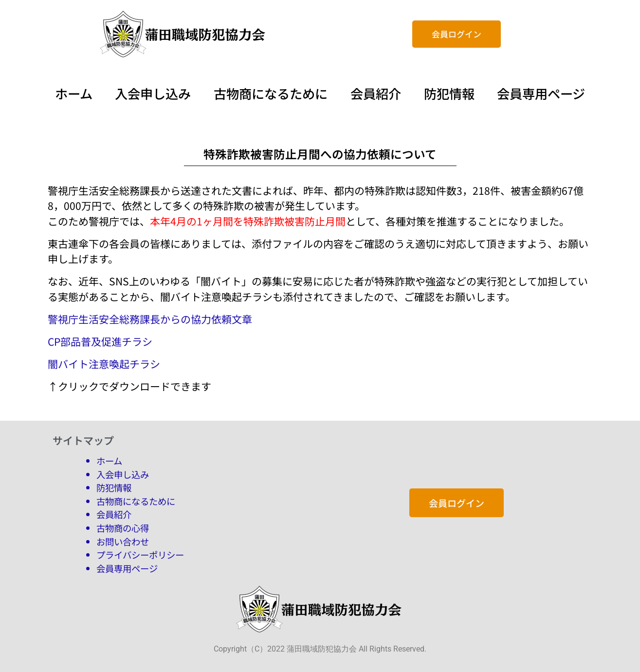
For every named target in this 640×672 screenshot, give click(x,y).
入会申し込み (153, 93)
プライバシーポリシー (140, 555)
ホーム (74, 93)
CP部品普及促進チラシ (100, 341)
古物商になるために (271, 93)
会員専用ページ (539, 93)
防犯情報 (448, 93)
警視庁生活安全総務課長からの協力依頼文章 (150, 319)
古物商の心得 (123, 528)
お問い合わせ (123, 541)
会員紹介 (376, 93)
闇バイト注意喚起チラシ (104, 364)
